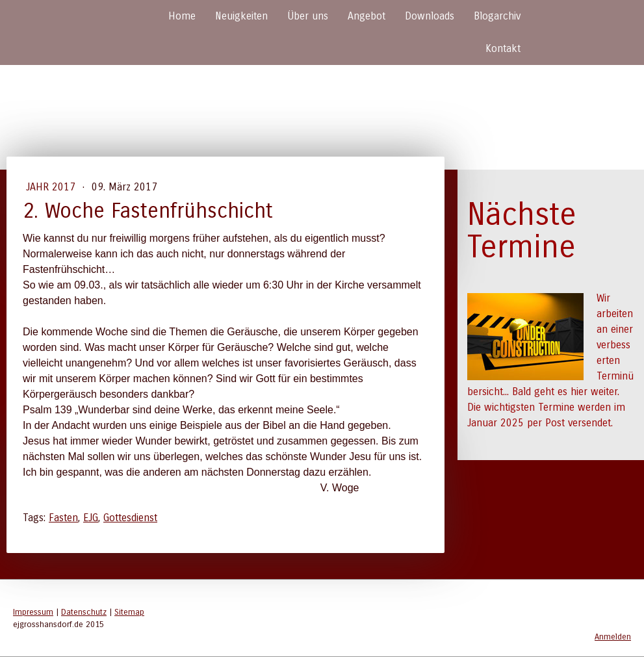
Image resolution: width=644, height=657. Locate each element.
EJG (91, 518)
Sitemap (129, 612)
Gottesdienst (130, 518)
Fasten (63, 518)
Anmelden (613, 637)
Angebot (367, 16)
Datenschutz (84, 612)
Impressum (33, 612)
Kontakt (503, 48)
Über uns (308, 16)
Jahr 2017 (52, 187)
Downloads (430, 16)
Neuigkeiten (241, 16)
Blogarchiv (497, 16)
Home (182, 16)
